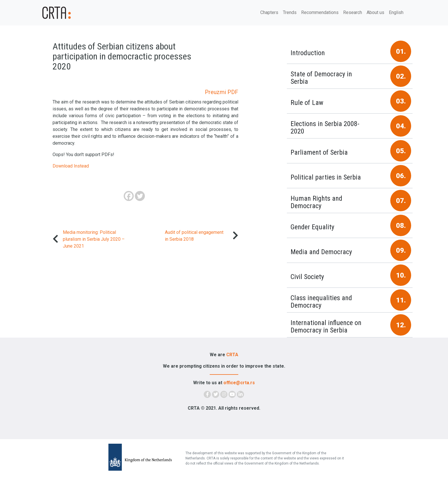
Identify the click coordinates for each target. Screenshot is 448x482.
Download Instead (71, 166)
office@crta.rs (239, 383)
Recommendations (320, 12)
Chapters (269, 12)
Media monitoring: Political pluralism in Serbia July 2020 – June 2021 (94, 239)
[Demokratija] (73, 13)
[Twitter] (140, 196)
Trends (290, 12)
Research (353, 12)
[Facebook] (129, 196)
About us (375, 12)
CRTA (232, 355)
